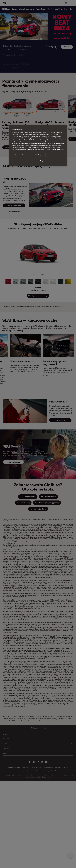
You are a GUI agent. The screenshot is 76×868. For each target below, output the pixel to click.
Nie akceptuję (39, 155)
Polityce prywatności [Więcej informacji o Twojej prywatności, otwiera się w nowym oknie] (32, 149)
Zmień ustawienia (19, 155)
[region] (38, 146)
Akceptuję (42, 161)
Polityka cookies (60, 149)
